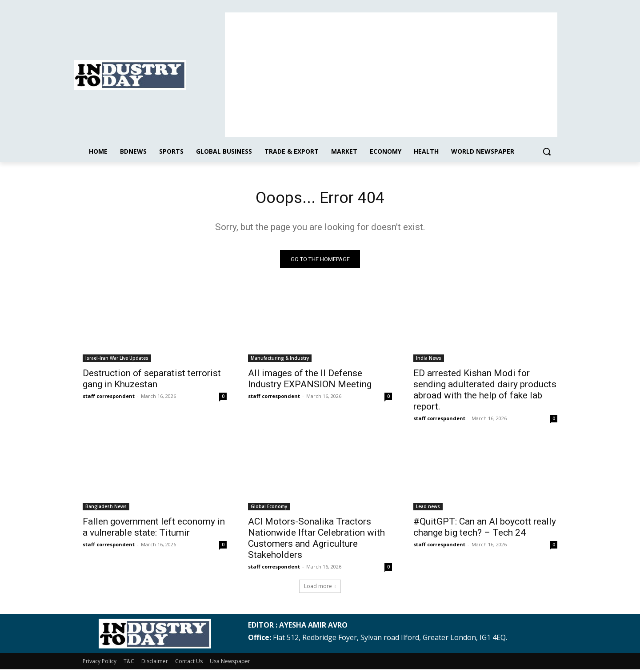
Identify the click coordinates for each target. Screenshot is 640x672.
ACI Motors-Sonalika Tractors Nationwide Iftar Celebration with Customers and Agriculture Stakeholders (316, 541)
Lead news (428, 509)
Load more (320, 589)
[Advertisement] (391, 75)
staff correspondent (109, 399)
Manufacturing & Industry (280, 361)
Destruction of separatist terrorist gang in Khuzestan (152, 381)
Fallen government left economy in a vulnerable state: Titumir (154, 530)
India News (429, 361)
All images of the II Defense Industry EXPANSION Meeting (310, 381)
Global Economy (269, 509)
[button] (547, 151)
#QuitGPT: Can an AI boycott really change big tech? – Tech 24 (485, 530)
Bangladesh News (106, 509)
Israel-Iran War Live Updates (117, 361)
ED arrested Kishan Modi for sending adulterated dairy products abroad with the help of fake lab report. (485, 392)
